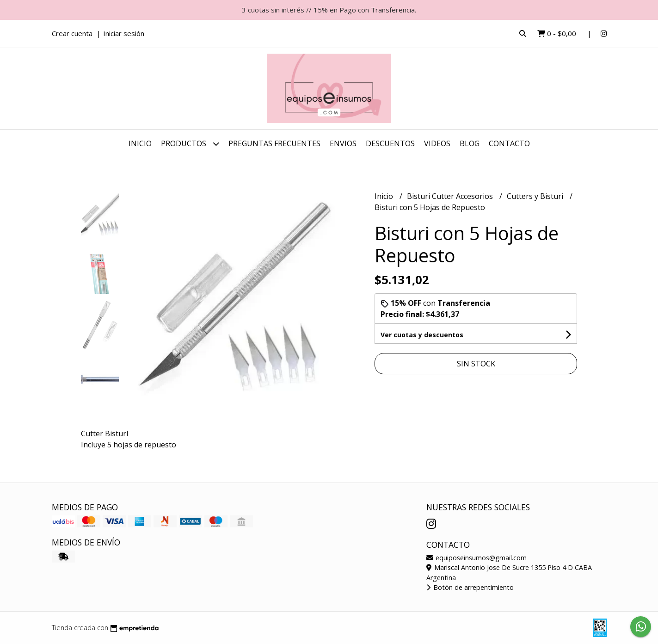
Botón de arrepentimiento (470, 587)
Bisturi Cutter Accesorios (451, 196)
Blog (470, 143)
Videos (437, 143)
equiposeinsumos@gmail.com (477, 558)
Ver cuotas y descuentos (422, 335)
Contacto (509, 143)
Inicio (140, 143)
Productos (190, 144)
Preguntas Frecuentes (274, 143)
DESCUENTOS (390, 143)
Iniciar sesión (124, 33)
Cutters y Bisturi (536, 196)
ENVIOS (343, 143)
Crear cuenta (72, 33)
